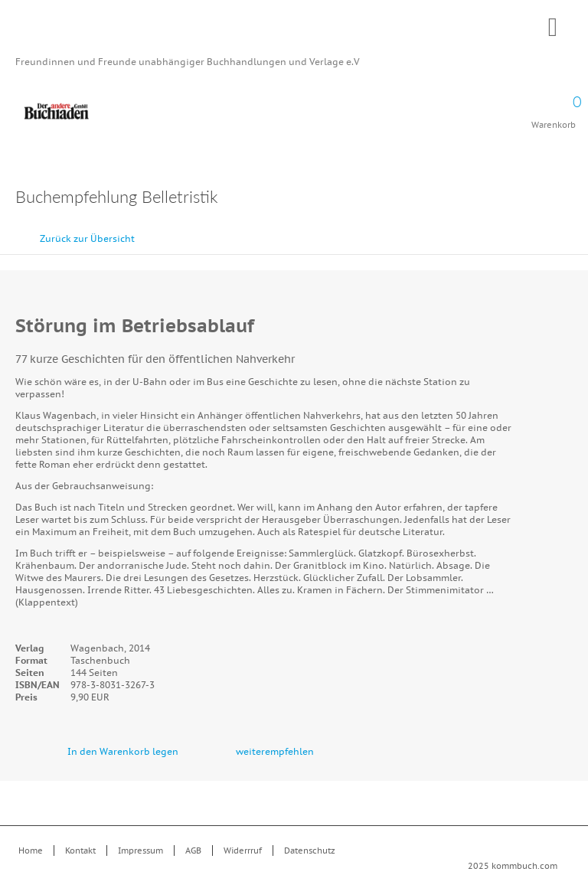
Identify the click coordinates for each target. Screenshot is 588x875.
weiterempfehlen (275, 751)
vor (573, 231)
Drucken (565, 199)
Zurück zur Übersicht (87, 238)
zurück (538, 231)
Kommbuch (294, 32)
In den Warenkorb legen (123, 751)
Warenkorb (554, 107)
